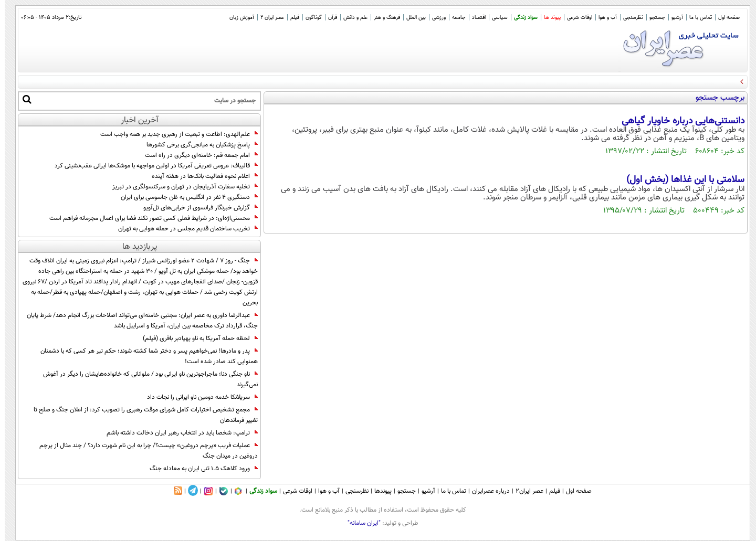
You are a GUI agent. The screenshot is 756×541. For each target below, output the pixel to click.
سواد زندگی (521, 18)
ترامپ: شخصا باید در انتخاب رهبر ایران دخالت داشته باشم (177, 433)
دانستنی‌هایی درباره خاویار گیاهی (678, 121)
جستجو (653, 18)
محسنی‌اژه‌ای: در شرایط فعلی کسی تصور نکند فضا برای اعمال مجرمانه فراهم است (149, 218)
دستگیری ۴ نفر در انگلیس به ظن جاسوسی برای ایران (185, 197)
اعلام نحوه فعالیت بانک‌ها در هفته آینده (200, 176)
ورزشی (434, 18)
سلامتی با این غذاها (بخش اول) (681, 180)
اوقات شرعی (575, 18)
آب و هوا (603, 18)
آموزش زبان (237, 18)
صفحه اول (724, 18)
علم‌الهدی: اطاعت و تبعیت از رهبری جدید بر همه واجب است (174, 134)
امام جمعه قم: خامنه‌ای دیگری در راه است (197, 155)
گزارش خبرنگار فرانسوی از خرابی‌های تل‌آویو (196, 208)
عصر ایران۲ (525, 491)
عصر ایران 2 (267, 18)
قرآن (328, 18)
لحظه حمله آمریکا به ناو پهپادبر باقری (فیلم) (196, 338)
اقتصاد (474, 18)
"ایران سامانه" (359, 523)
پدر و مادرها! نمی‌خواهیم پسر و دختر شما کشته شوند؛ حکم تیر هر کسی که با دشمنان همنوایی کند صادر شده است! (144, 356)
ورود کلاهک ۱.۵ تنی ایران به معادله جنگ (199, 469)
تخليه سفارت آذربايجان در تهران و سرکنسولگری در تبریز (180, 187)
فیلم (290, 18)
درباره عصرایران (486, 491)
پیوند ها (548, 18)
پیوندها (378, 491)
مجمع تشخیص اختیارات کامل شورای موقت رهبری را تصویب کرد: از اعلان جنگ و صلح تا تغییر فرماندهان (141, 415)
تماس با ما (696, 18)
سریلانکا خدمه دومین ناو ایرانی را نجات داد (198, 397)
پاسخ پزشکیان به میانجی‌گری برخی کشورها (197, 145)
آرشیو (673, 18)
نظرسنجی (628, 18)
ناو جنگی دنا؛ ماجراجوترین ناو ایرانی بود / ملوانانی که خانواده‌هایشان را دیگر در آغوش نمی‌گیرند (146, 379)
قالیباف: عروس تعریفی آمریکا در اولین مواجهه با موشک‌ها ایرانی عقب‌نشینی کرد (151, 166)
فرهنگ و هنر (382, 18)
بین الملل (411, 18)
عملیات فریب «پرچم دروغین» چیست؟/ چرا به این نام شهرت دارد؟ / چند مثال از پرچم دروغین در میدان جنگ (144, 451)
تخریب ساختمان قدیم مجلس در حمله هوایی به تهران (183, 229)
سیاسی (495, 18)
